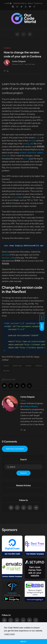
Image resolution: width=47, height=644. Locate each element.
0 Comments (9, 442)
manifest (28, 366)
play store (6, 371)
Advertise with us (20, 3)
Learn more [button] (10, 634)
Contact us (38, 3)
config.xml (39, 366)
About (30, 3)
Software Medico (30, 406)
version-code (17, 366)
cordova (6, 366)
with (8, 3)
